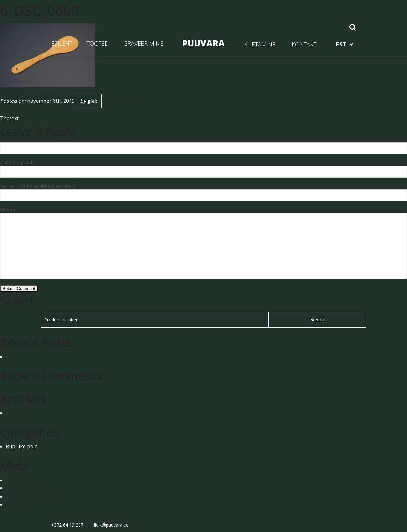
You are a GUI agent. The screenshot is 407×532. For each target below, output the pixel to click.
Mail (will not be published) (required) (38, 186)
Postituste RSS (23, 488)
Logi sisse (17, 480)
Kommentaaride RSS (30, 496)
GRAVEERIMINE (143, 43)
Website (8, 210)
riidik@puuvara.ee (110, 525)
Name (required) (17, 162)
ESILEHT (62, 43)
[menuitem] (344, 44)
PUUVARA (203, 43)
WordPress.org (24, 504)
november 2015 (24, 413)
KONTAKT (304, 44)
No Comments (120, 101)
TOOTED (98, 43)
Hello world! (20, 357)
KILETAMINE (260, 44)
